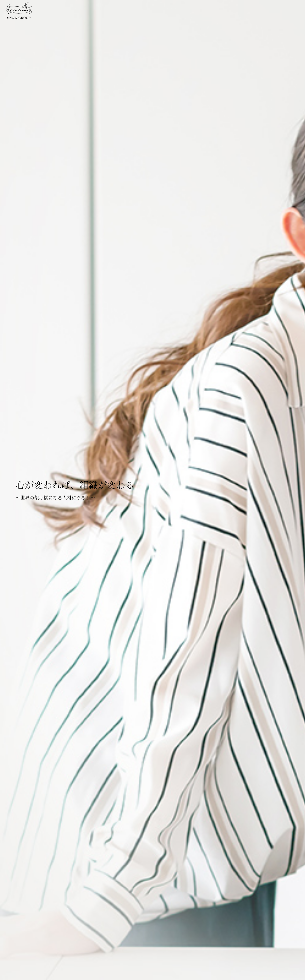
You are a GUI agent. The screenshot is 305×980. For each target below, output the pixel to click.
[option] (152, 490)
